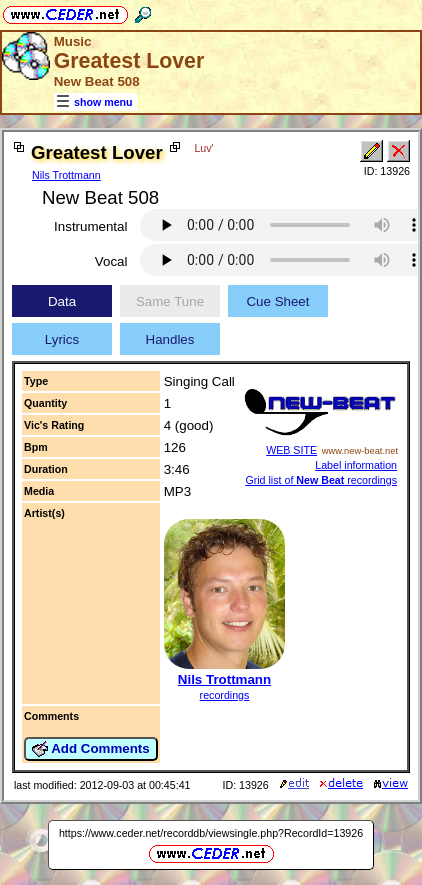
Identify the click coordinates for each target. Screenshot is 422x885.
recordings (225, 695)
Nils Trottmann (66, 175)
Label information (356, 465)
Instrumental (90, 226)
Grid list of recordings (321, 480)
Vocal (111, 261)
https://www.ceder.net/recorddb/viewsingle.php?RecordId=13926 (211, 833)
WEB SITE (291, 450)
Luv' (203, 148)
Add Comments (91, 749)
